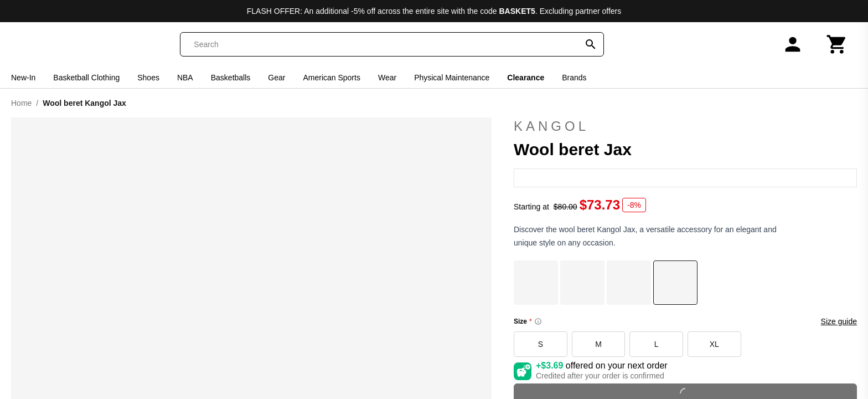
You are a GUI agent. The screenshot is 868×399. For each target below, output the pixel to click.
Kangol (685, 126)
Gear (277, 78)
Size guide (839, 321)
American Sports (331, 78)
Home (21, 103)
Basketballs (231, 78)
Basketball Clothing (86, 78)
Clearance (526, 78)
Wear (387, 78)
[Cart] (837, 44)
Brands (574, 78)
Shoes (148, 78)
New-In (23, 78)
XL (714, 344)
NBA (185, 78)
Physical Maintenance (452, 78)
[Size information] (538, 321)
